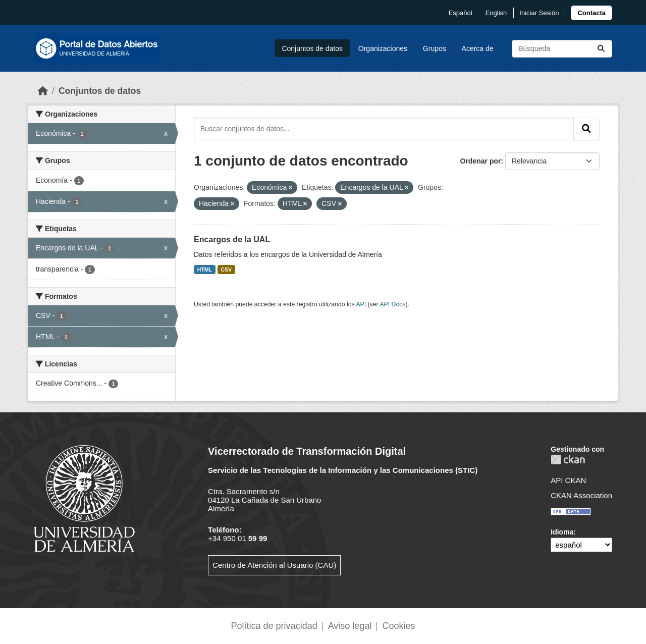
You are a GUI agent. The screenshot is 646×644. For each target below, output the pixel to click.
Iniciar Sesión (539, 13)
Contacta (591, 13)
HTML (205, 270)
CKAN (568, 460)
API (361, 304)
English (496, 13)
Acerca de (478, 48)
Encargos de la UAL (232, 239)
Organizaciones (383, 48)
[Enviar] (601, 49)
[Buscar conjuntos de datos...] (562, 49)
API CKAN (568, 480)
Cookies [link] (398, 626)
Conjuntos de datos (312, 48)
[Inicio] (43, 91)
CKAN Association (581, 495)
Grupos (435, 48)
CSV (227, 270)
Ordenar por (481, 161)
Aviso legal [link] (350, 626)
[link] (591, 13)
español (461, 13)
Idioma (562, 532)
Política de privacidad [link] (274, 626)
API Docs (392, 304)
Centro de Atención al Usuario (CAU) (274, 565)
